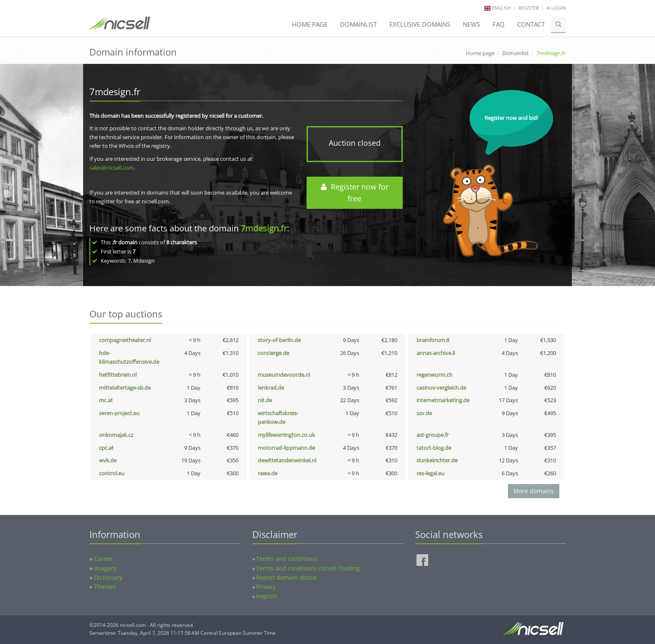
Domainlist (358, 24)
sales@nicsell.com (112, 167)
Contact (531, 24)
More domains (534, 491)
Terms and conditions (287, 559)
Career (103, 559)
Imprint (267, 596)
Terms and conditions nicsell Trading (308, 568)
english (501, 8)
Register (529, 8)
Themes (105, 587)
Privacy (266, 587)
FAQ (499, 24)
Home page (310, 24)
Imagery (105, 568)
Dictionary (108, 577)
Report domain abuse (286, 577)
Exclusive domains (420, 24)
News (471, 24)
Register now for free (355, 193)
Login (556, 8)
